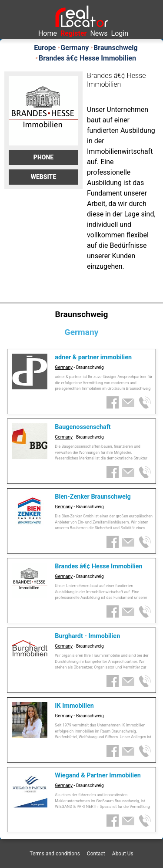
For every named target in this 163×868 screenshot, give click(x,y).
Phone (43, 157)
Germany (64, 367)
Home (48, 33)
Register (73, 33)
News (99, 33)
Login (120, 33)
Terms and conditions (55, 854)
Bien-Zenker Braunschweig (93, 497)
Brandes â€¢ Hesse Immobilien (98, 566)
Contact (96, 854)
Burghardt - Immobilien (87, 636)
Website (44, 177)
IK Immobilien (74, 706)
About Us (123, 854)
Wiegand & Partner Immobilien (98, 775)
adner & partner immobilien (93, 357)
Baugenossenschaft (83, 427)
